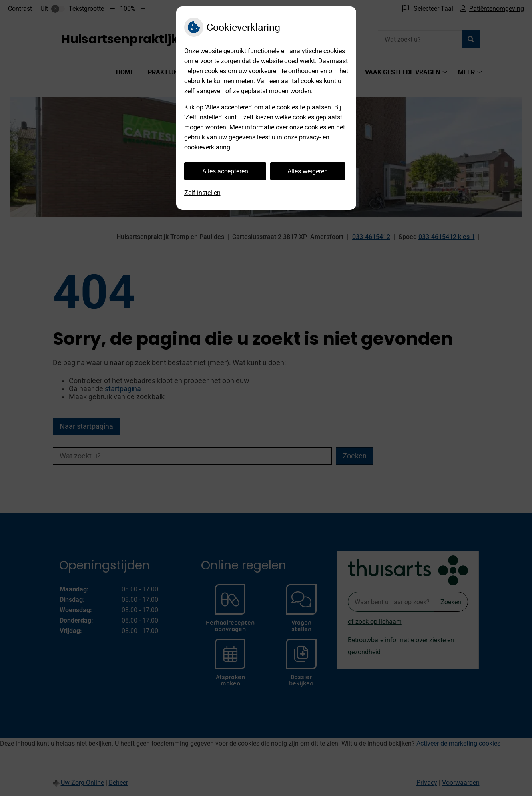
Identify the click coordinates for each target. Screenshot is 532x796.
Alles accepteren (225, 171)
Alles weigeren (308, 171)
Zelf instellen (202, 193)
